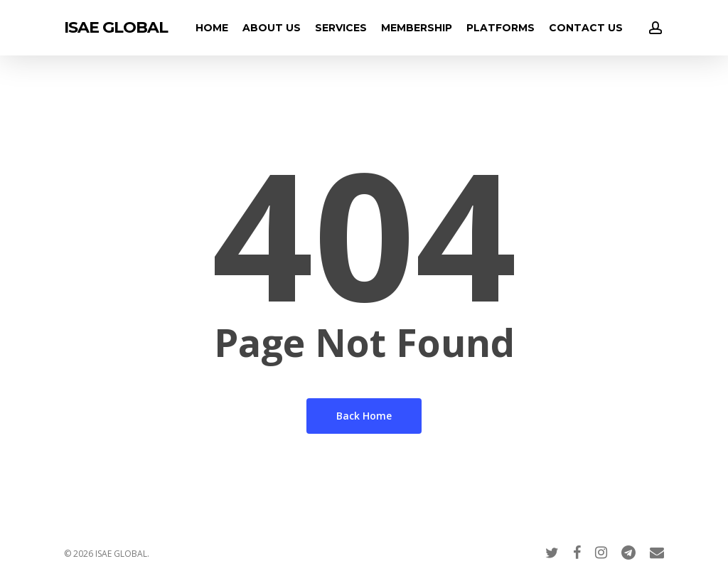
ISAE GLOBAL (116, 28)
